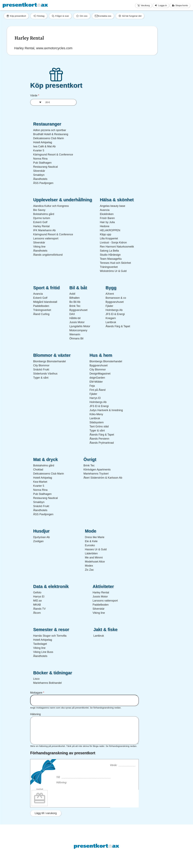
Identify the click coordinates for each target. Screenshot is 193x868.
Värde (34, 96)
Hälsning (35, 714)
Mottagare (36, 693)
